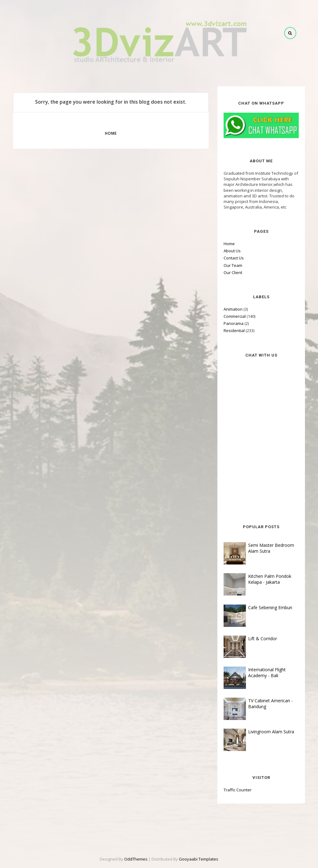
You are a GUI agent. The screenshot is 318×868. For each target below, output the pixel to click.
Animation (233, 309)
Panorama (234, 323)
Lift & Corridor (263, 639)
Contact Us (234, 258)
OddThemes (136, 859)
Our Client (233, 272)
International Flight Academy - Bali (267, 672)
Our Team (233, 265)
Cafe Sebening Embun (270, 607)
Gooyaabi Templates (199, 859)
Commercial (235, 316)
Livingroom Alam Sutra (271, 732)
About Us (232, 251)
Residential (234, 331)
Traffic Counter (238, 790)
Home (111, 133)
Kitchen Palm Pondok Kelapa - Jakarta (270, 579)
